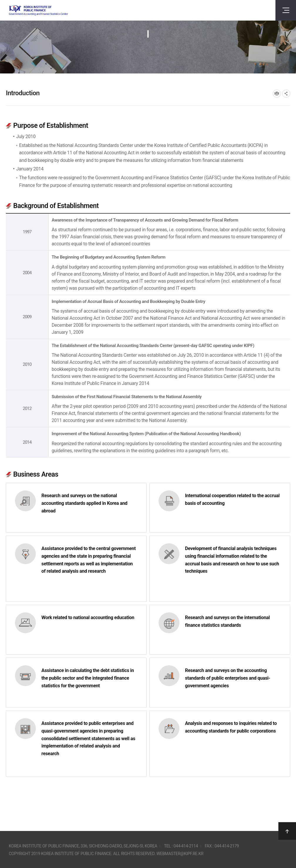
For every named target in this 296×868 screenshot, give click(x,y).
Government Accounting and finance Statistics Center (38, 10)
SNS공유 (286, 94)
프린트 (277, 94)
